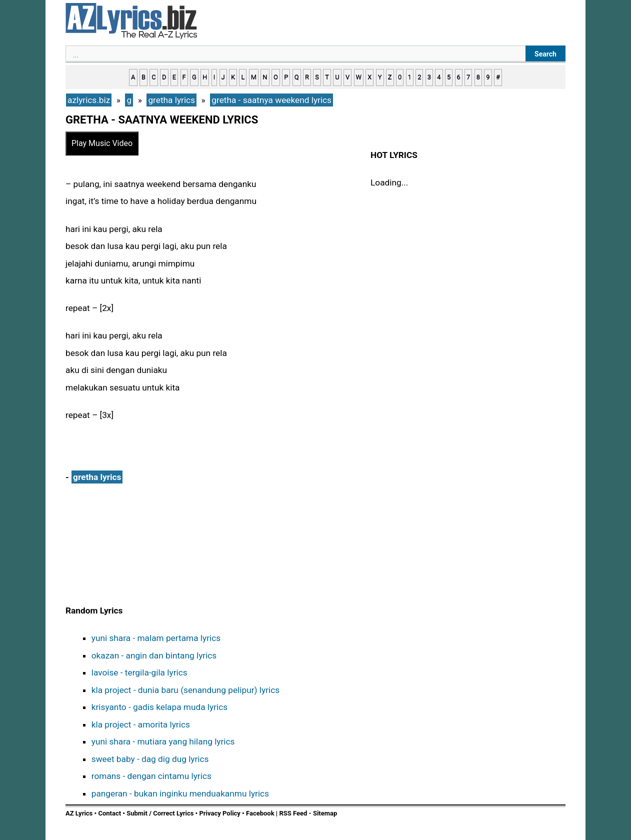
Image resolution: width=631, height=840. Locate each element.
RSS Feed (294, 813)
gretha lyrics (97, 477)
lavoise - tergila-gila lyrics (139, 672)
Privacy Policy (219, 813)
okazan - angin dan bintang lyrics (154, 655)
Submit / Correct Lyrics (160, 813)
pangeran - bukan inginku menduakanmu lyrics (180, 793)
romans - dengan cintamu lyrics (151, 776)
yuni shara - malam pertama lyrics (156, 638)
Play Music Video (102, 143)
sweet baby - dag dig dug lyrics (150, 759)
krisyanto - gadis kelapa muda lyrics (159, 707)
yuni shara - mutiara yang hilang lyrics (163, 741)
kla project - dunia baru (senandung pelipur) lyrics (185, 690)
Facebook (260, 813)
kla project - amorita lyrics (141, 724)
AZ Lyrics (79, 813)
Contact (109, 813)
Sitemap (325, 813)
